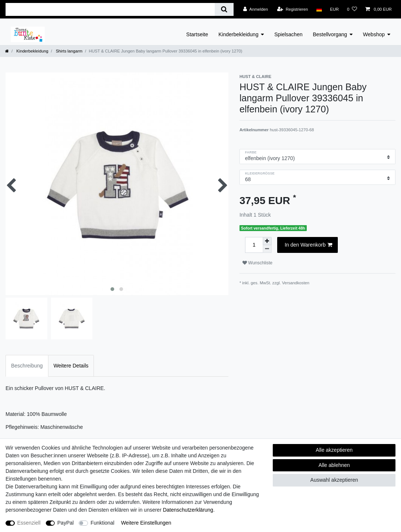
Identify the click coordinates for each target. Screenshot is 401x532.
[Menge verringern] (267, 249)
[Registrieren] (293, 9)
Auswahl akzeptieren (334, 480)
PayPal (65, 523)
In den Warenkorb (308, 245)
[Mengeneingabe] (254, 245)
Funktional (103, 523)
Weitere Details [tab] (71, 366)
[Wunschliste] (352, 9)
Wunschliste (257, 263)
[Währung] (334, 9)
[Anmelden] (256, 9)
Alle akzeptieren (334, 450)
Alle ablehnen (334, 465)
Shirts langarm (69, 51)
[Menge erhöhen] (267, 241)
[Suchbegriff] (110, 9)
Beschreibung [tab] (27, 366)
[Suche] (224, 9)
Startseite (197, 34)
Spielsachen (288, 34)
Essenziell (29, 523)
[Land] (319, 9)
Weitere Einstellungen (146, 523)
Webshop (374, 34)
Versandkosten (296, 283)
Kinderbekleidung (238, 34)
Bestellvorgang (330, 34)
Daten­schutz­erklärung (188, 510)
